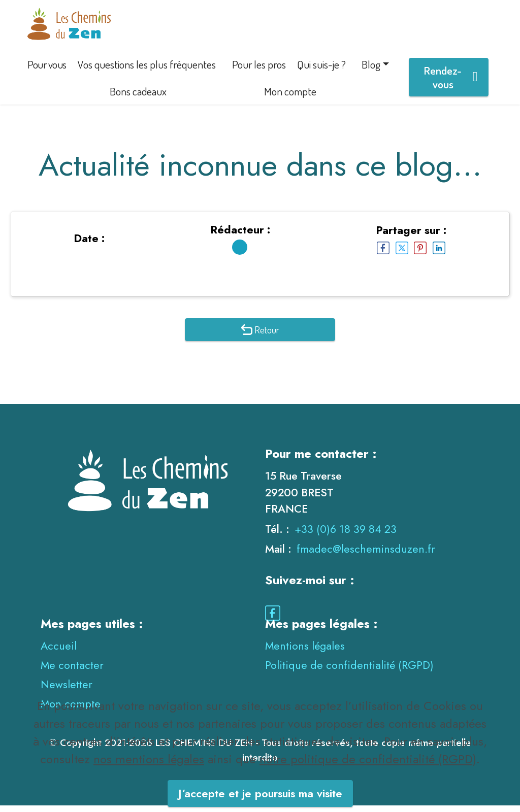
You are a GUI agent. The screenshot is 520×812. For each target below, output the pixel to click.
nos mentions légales (149, 782)
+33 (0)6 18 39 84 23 (346, 535)
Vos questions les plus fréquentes (147, 71)
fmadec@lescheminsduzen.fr (366, 555)
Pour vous (47, 71)
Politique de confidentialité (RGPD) (349, 672)
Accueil (59, 652)
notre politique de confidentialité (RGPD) (368, 782)
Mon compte (290, 98)
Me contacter (72, 672)
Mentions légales (305, 652)
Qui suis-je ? (321, 71)
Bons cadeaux (138, 98)
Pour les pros (259, 71)
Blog (371, 71)
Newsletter (67, 691)
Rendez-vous (451, 84)
